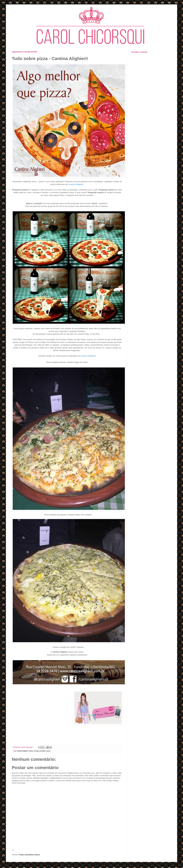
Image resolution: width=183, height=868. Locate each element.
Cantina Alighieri (23, 751)
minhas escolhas (40, 751)
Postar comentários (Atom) (29, 855)
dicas (31, 751)
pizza (48, 751)
